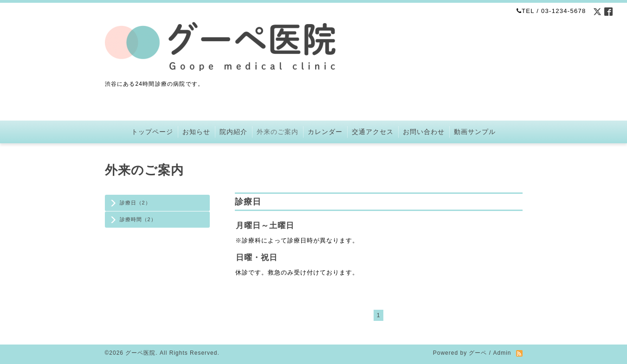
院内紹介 (233, 132)
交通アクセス (373, 132)
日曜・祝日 (257, 258)
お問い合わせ (424, 132)
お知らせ (196, 132)
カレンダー (325, 132)
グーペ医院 (140, 353)
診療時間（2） (138, 219)
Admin (502, 353)
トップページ (152, 132)
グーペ (478, 353)
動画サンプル (475, 132)
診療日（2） (135, 203)
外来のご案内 (278, 132)
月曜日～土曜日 (265, 226)
